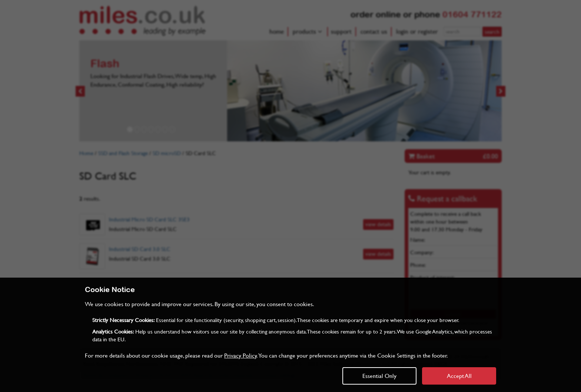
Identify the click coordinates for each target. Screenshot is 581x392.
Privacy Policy (240, 355)
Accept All (459, 376)
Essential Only (379, 376)
